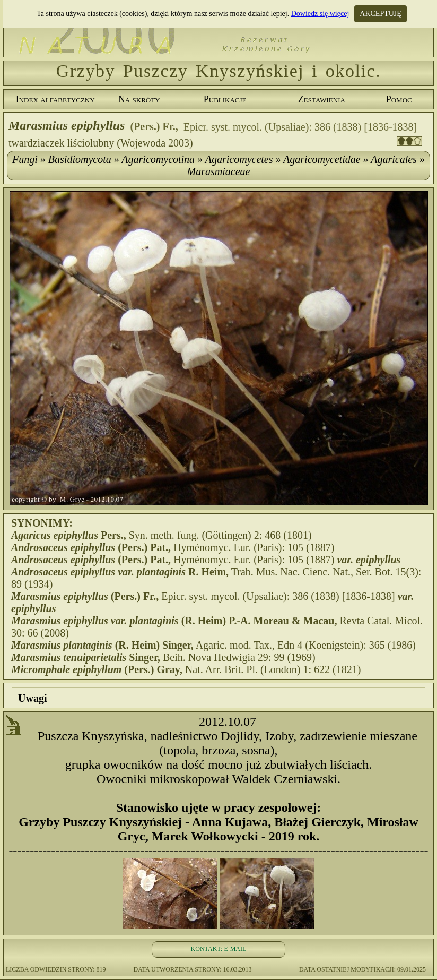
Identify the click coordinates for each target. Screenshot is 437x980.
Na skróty (139, 99)
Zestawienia (322, 99)
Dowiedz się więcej (320, 14)
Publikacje (225, 99)
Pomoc (399, 99)
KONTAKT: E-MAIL (219, 949)
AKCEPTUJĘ (381, 14)
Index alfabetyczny (55, 99)
